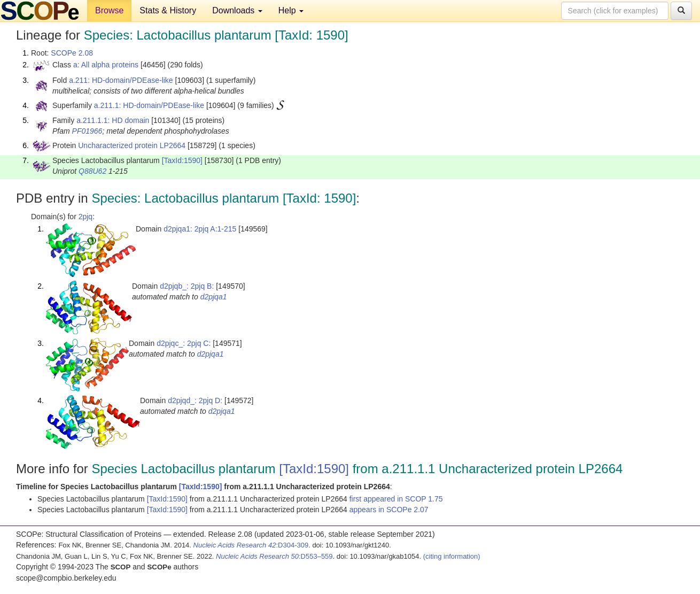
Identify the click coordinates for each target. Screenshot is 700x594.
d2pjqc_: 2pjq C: (184, 343)
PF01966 (87, 131)
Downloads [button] (237, 10)
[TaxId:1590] (182, 160)
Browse (109, 10)
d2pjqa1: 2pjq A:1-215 (200, 229)
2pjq (85, 217)
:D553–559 (274, 556)
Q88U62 (92, 171)
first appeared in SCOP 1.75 (396, 499)
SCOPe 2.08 (72, 53)
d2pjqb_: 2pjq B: (187, 286)
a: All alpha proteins (106, 65)
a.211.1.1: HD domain (113, 120)
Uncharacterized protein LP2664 (132, 145)
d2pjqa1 (214, 297)
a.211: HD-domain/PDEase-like (121, 80)
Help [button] (291, 10)
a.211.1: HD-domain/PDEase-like (149, 105)
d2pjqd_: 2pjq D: (195, 400)
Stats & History (168, 10)
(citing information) (452, 556)
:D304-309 (251, 545)
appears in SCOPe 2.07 (389, 510)
